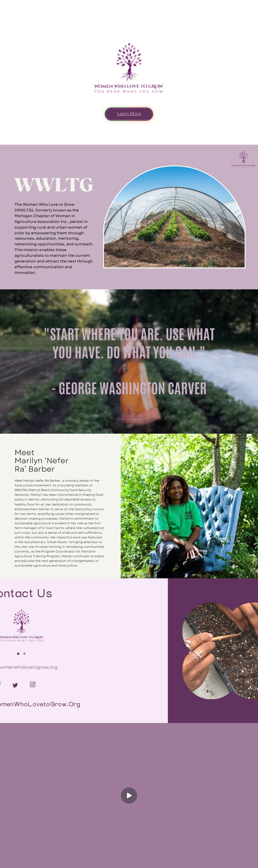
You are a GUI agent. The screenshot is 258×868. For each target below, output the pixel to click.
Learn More (129, 114)
